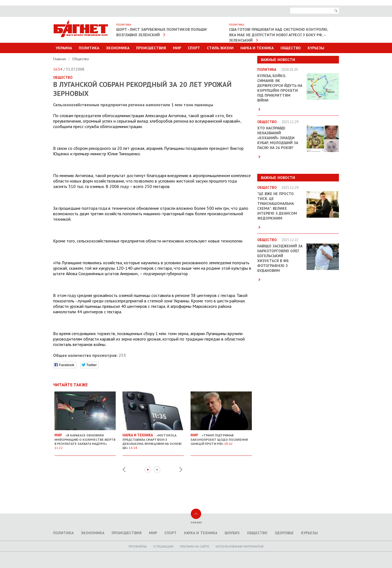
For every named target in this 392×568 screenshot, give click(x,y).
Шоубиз (232, 533)
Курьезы (316, 48)
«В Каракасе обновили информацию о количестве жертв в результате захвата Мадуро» (85, 439)
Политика (89, 48)
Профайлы (138, 546)
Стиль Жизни (220, 48)
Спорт (194, 48)
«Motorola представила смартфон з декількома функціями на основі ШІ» (153, 439)
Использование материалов (240, 546)
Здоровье (284, 533)
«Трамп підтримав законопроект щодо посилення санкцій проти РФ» (221, 437)
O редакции (163, 546)
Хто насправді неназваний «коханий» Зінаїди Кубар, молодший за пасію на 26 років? (278, 138)
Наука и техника (257, 48)
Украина (64, 48)
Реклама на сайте (195, 546)
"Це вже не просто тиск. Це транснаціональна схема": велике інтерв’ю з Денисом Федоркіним (277, 206)
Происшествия (151, 48)
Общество (291, 48)
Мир (177, 48)
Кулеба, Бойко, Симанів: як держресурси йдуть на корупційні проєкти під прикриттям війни (280, 88)
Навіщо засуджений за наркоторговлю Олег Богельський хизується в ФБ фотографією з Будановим (280, 258)
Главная (60, 59)
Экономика (118, 48)
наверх (196, 522)
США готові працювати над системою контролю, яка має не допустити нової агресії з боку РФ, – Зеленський (278, 35)
